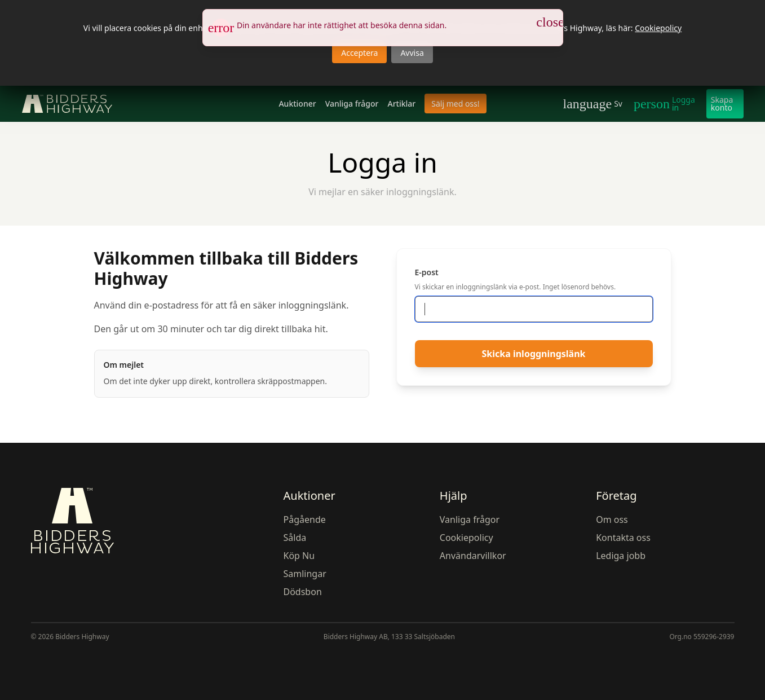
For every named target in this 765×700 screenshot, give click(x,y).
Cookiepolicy (658, 28)
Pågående (305, 520)
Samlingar (305, 574)
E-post (427, 272)
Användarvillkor (473, 556)
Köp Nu (299, 556)
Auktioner (297, 104)
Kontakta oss (623, 538)
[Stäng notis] (550, 22)
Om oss (612, 520)
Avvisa (412, 53)
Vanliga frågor (352, 104)
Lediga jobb (621, 556)
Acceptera (359, 53)
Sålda (295, 538)
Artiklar (401, 104)
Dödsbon (303, 592)
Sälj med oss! (455, 104)
